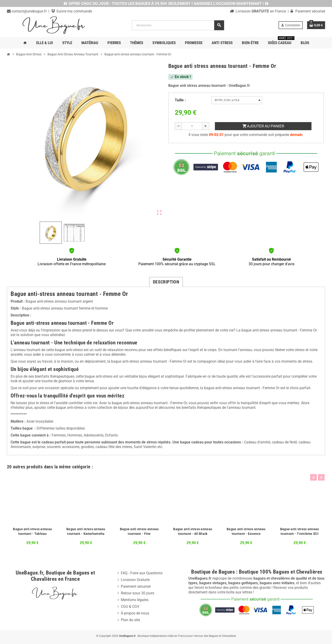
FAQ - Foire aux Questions (142, 573)
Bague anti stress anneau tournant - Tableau (32, 531)
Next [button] (320, 466)
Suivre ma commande (74, 11)
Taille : (180, 100)
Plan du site (130, 620)
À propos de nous (135, 613)
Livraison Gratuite (135, 580)
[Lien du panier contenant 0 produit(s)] (316, 25)
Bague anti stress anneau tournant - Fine (139, 531)
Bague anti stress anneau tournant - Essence (246, 531)
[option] (33, 511)
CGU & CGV (130, 606)
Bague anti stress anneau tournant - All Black (193, 531)
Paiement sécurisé (136, 586)
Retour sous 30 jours (138, 593)
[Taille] (237, 100)
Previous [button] (313, 466)
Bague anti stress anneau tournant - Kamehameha (86, 531)
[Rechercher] (178, 25)
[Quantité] (192, 126)
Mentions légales (135, 600)
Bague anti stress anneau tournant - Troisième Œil (300, 531)
